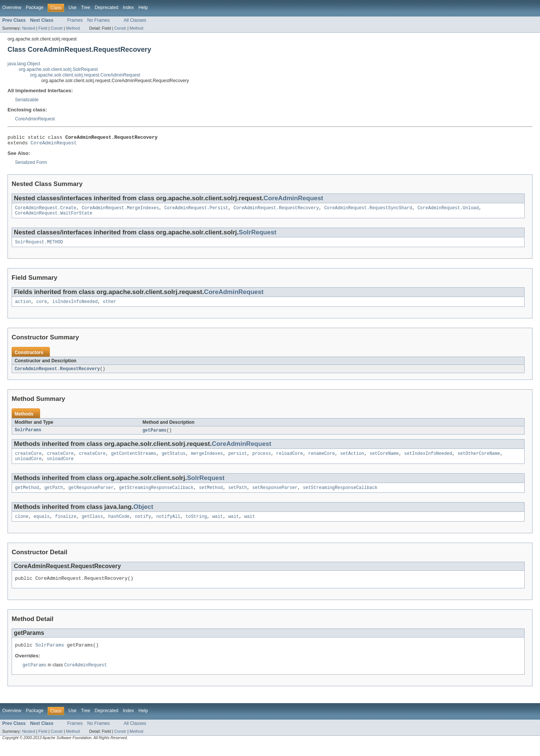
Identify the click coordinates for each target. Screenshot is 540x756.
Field (43, 28)
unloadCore (28, 466)
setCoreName (384, 460)
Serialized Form (31, 165)
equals (42, 525)
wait (217, 525)
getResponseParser (91, 496)
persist (238, 460)
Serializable (27, 100)
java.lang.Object (24, 64)
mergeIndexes (207, 460)
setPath (238, 496)
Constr (57, 28)
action (23, 307)
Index (128, 7)
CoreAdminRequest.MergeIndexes (120, 211)
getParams (154, 436)
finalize (66, 525)
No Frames (99, 20)
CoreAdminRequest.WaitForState (54, 217)
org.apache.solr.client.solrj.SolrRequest (58, 69)
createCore (28, 460)
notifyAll (168, 525)
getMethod (27, 496)
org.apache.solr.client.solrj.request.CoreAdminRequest (85, 75)
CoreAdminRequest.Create (46, 211)
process (262, 460)
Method (73, 28)
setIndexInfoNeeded (428, 460)
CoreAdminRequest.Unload (448, 211)
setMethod (211, 496)
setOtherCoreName (479, 460)
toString (196, 525)
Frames (75, 20)
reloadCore (290, 460)
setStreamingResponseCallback (340, 496)
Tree (86, 7)
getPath (54, 496)
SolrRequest (258, 236)
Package (35, 7)
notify (143, 525)
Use (72, 7)
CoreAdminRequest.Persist (196, 211)
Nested (29, 28)
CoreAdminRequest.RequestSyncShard (368, 211)
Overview (12, 7)
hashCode (119, 525)
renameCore (322, 460)
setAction (352, 460)
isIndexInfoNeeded (75, 307)
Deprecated (107, 7)
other (110, 307)
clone (22, 525)
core (42, 307)
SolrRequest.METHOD (39, 246)
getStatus (174, 460)
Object (143, 515)
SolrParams (28, 436)
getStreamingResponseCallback (156, 496)
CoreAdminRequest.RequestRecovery (276, 211)
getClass (92, 525)
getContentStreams (134, 460)
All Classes (135, 20)
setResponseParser (275, 496)
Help (143, 7)
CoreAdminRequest (35, 119)
